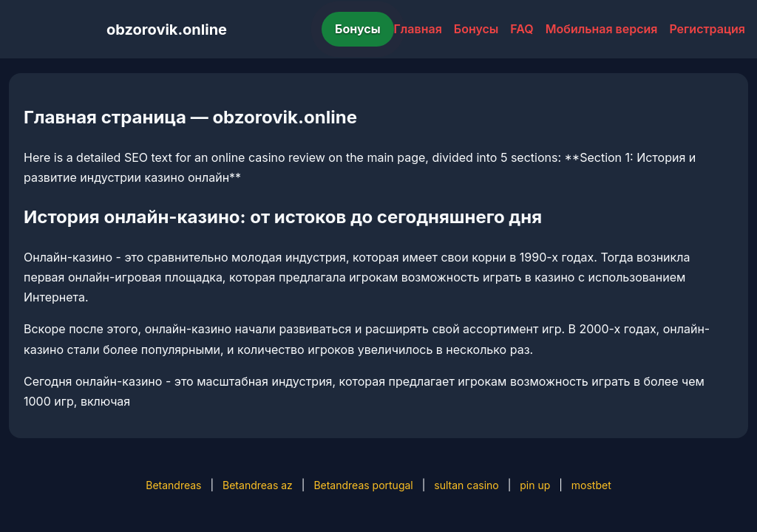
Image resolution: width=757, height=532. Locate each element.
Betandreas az (258, 485)
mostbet (591, 485)
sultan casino (466, 485)
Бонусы (358, 29)
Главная (418, 29)
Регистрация (707, 29)
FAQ (522, 29)
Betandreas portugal (363, 485)
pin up (535, 485)
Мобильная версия (602, 29)
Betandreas (173, 485)
